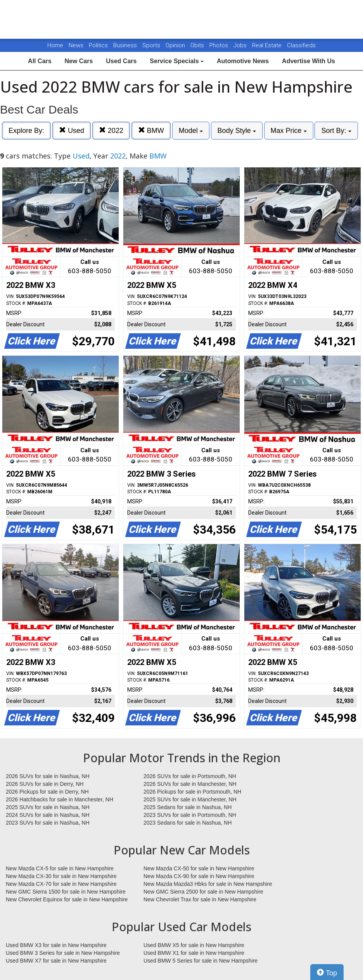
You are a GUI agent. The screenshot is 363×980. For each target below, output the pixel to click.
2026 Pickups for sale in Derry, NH (47, 792)
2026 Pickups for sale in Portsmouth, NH (192, 792)
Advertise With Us (309, 61)
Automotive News (243, 61)
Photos (220, 45)
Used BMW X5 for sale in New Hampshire (194, 945)
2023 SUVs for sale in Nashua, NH (48, 823)
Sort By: (336, 131)
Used (72, 130)
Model (191, 131)
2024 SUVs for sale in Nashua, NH (48, 815)
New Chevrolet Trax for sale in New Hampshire (200, 899)
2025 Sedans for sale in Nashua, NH (188, 807)
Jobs (241, 45)
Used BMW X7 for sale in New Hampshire (56, 961)
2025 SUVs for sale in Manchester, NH (190, 799)
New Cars (79, 61)
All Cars (40, 61)
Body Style (237, 131)
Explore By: (26, 131)
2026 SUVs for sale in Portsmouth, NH (190, 776)
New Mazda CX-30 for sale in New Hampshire (61, 876)
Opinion (176, 45)
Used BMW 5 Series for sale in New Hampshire (201, 961)
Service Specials (177, 61)
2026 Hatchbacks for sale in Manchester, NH (60, 799)
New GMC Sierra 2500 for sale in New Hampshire (203, 892)
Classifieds (301, 45)
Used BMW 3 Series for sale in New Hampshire (63, 953)
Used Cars (121, 61)
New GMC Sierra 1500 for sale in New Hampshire (66, 892)
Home (55, 45)
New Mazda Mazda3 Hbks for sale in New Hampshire (208, 884)
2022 (111, 130)
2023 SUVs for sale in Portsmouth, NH (190, 815)
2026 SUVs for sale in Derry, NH (45, 784)
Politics (98, 45)
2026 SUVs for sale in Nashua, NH (48, 776)
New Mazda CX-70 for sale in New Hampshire (61, 884)
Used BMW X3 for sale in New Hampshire (56, 945)
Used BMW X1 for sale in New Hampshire (194, 953)
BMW (151, 130)
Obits (198, 45)
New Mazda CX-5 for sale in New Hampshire (60, 868)
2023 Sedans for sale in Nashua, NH (188, 823)
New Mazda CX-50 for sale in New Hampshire (199, 868)
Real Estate (268, 45)
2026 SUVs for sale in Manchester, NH (190, 784)
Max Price (289, 131)
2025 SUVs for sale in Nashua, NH (48, 807)
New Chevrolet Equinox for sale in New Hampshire (67, 899)
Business (126, 45)
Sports (152, 45)
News (76, 45)
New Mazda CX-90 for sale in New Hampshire (199, 876)
